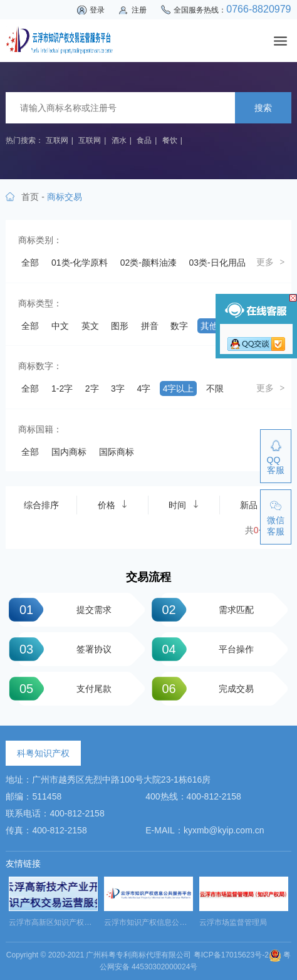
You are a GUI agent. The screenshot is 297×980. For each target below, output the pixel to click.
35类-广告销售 (118, 504)
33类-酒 (174, 482)
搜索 (263, 108)
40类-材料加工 (49, 548)
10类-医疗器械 (49, 328)
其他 (209, 632)
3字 (118, 695)
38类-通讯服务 (118, 526)
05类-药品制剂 (118, 284)
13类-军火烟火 (49, 350)
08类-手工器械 (118, 306)
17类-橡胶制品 (118, 372)
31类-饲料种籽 (49, 482)
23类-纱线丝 (114, 416)
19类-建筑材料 (49, 394)
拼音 (150, 632)
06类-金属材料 (187, 284)
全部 (30, 263)
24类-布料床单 (179, 416)
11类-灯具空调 (118, 328)
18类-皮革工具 (187, 372)
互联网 (57, 140)
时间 (184, 832)
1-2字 (62, 695)
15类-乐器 (179, 350)
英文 (90, 632)
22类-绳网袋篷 (49, 416)
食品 (144, 140)
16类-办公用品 (49, 372)
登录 (97, 10)
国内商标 (69, 779)
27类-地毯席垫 (187, 438)
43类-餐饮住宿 (49, 570)
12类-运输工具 (187, 328)
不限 (215, 695)
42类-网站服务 (187, 548)
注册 (139, 10)
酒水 (119, 140)
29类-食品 (110, 460)
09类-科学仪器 (187, 306)
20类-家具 (110, 394)
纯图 (30, 717)
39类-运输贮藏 (187, 526)
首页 (30, 197)
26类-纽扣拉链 (118, 438)
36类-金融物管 (187, 504)
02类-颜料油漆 (148, 263)
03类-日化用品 (217, 263)
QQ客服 (276, 465)
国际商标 (117, 779)
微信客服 (276, 526)
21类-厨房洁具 (170, 394)
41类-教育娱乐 (118, 548)
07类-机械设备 (49, 306)
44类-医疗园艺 (118, 570)
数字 (179, 632)
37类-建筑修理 (49, 526)
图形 (120, 632)
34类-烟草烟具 (49, 504)
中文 (60, 632)
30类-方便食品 (170, 460)
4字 (143, 695)
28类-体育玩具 (49, 460)
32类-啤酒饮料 (118, 482)
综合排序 (41, 833)
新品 (255, 832)
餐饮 (170, 140)
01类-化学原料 (80, 263)
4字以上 (179, 695)
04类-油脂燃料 (49, 284)
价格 (113, 832)
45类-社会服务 (187, 570)
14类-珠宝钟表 (118, 350)
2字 (92, 695)
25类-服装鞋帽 (49, 438)
